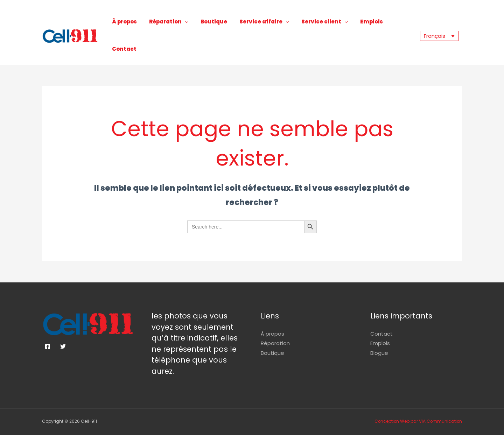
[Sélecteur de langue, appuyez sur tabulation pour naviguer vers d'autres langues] (439, 26)
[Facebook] (48, 327)
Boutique (228, 24)
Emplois (370, 24)
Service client (325, 24)
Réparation (185, 24)
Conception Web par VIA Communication (418, 402)
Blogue (379, 334)
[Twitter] (63, 327)
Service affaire (270, 24)
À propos (149, 24)
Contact (401, 24)
